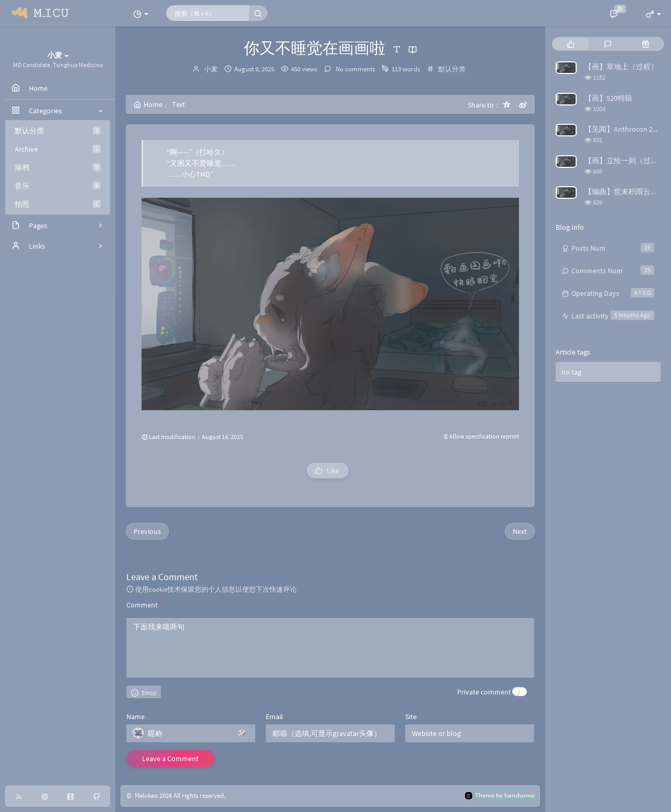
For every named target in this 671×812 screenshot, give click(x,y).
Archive (58, 149)
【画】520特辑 (608, 98)
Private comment (484, 692)
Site (411, 717)
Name (138, 717)
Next (520, 531)
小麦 (211, 69)
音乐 (58, 186)
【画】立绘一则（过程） (625, 161)
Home (148, 104)
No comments (354, 69)
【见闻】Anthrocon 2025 (624, 129)
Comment (144, 605)
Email (274, 717)
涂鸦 (58, 167)
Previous (147, 531)
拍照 (58, 204)
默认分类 (58, 131)
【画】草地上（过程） (621, 67)
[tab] (571, 44)
